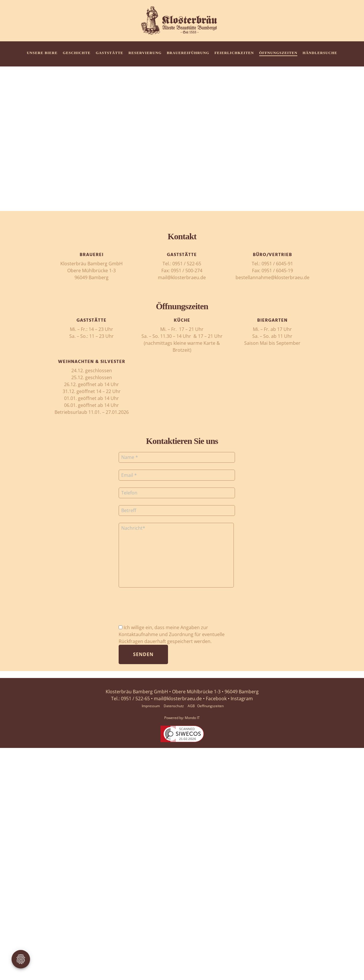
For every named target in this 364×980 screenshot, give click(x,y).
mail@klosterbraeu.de (178, 699)
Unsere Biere (42, 53)
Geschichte (77, 53)
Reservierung (145, 53)
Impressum (151, 706)
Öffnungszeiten (278, 53)
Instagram (242, 699)
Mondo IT (192, 718)
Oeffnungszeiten (210, 706)
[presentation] (163, 609)
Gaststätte (110, 53)
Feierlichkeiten (234, 53)
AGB (191, 706)
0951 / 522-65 (135, 699)
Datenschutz (174, 706)
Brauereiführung (188, 53)
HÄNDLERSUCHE (320, 53)
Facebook (216, 699)
